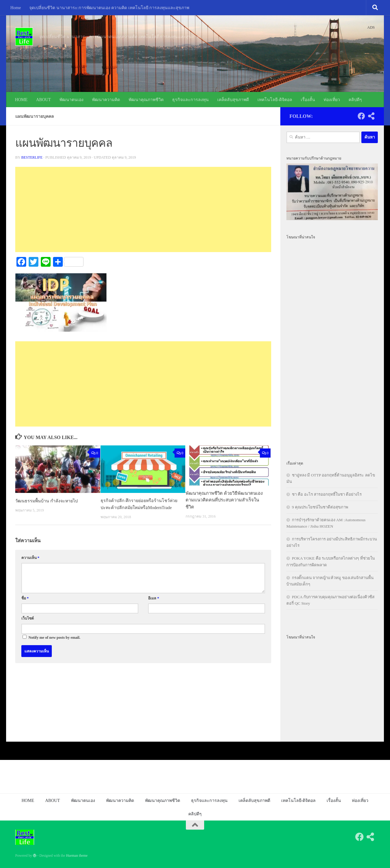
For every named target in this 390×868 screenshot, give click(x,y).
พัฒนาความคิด (106, 100)
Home (16, 8)
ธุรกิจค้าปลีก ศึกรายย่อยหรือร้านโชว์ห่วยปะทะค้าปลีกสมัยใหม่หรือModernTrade (136, 507)
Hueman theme (77, 856)
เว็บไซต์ (28, 625)
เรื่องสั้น (308, 100)
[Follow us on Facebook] (361, 116)
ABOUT (43, 100)
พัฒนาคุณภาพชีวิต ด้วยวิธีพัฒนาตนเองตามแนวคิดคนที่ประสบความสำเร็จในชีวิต (224, 500)
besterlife (32, 157)
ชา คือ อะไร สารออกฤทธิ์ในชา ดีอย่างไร (327, 494)
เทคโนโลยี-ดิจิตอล (275, 100)
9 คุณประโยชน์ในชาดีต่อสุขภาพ (320, 507)
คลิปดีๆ (355, 100)
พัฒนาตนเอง (71, 100)
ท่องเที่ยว (332, 100)
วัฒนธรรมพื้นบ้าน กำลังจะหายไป (48, 501)
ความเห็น (30, 564)
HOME (21, 100)
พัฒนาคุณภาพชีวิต (146, 100)
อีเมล (154, 605)
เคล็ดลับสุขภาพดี (233, 100)
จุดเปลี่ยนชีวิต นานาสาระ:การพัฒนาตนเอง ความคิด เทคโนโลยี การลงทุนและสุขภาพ (109, 8)
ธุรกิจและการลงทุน (190, 100)
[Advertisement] (143, 209)
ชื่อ (25, 605)
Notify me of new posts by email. (55, 644)
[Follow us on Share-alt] (371, 116)
